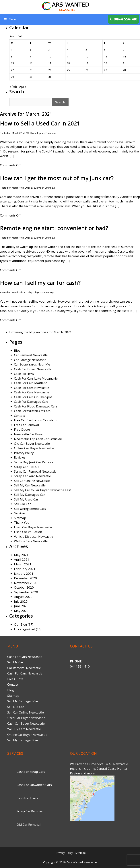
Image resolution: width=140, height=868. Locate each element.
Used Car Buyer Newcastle (33, 527)
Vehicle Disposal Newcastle (34, 537)
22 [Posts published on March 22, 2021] (12, 70)
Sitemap (20, 518)
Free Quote (22, 429)
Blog (17, 350)
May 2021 (21, 555)
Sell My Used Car (26, 499)
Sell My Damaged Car (30, 495)
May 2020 (21, 611)
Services (20, 513)
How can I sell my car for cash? (40, 283)
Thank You (22, 522)
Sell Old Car (22, 504)
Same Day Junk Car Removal (34, 462)
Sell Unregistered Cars (30, 509)
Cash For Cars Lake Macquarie (36, 378)
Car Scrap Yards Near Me (32, 364)
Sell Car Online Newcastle (32, 481)
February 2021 (25, 569)
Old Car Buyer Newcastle (32, 443)
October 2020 (24, 587)
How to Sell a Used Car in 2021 (40, 123)
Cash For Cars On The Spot (33, 397)
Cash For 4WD (24, 374)
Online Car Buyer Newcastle (34, 448)
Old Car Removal (29, 824)
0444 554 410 (80, 666)
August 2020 (23, 597)
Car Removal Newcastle (31, 355)
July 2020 (21, 601)
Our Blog (21, 624)
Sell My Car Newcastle (30, 485)
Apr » (23, 87)
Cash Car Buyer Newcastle (33, 369)
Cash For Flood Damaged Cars (36, 406)
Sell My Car (15, 662)
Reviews (20, 457)
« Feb (13, 87)
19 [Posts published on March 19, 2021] (87, 63)
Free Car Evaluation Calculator (36, 420)
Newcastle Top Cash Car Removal (38, 439)
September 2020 (26, 592)
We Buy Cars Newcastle (31, 541)
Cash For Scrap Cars (31, 772)
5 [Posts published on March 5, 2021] (86, 50)
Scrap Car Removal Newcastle (35, 471)
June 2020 (21, 606)
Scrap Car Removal (30, 811)
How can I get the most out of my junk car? (57, 178)
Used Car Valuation (28, 532)
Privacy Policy (24, 453)
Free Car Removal (27, 425)
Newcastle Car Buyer (29, 434)
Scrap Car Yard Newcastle (32, 476)
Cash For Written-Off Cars (32, 411)
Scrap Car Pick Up (27, 467)
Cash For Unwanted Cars (34, 785)
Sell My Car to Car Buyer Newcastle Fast (42, 490)
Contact (20, 416)
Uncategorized (25, 629)
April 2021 (22, 559)
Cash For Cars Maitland (31, 383)
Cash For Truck (27, 798)
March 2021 (23, 564)
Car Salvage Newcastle (30, 360)
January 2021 (24, 574)
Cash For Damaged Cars (31, 402)
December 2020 (25, 578)
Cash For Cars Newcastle (32, 388)
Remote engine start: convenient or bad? (54, 228)
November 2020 (26, 583)
